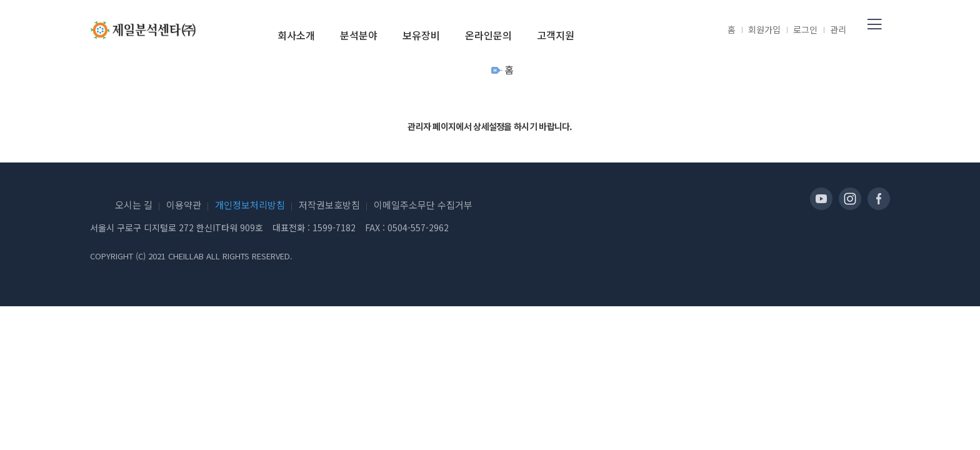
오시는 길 (134, 205)
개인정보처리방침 (250, 205)
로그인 (805, 29)
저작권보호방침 (329, 205)
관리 (838, 29)
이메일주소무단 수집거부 (423, 205)
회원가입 (764, 29)
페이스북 (879, 199)
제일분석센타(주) (143, 30)
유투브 (821, 199)
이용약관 (184, 205)
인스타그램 (850, 199)
